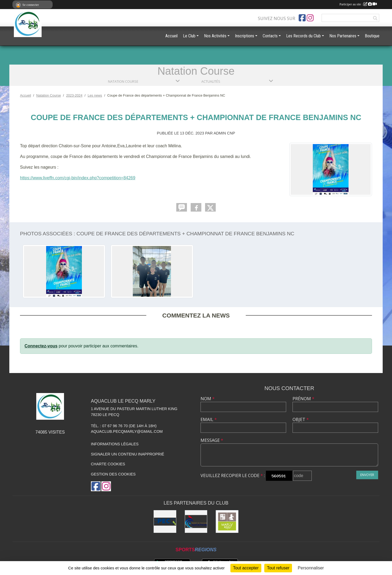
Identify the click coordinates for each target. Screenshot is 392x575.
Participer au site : (358, 4)
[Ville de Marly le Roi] (227, 522)
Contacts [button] (270, 36)
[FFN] (196, 522)
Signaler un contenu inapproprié (128, 454)
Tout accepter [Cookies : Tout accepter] (246, 568)
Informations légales (115, 444)
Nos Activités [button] (215, 36)
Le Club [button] (189, 36)
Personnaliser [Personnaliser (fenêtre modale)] (311, 568)
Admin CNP (224, 133)
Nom (208, 399)
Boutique (372, 36)
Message (212, 440)
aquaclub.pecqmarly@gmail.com (127, 431)
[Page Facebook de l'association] (302, 18)
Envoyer (367, 475)
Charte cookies (108, 464)
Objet (301, 419)
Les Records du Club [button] (303, 36)
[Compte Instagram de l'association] (310, 18)
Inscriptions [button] (245, 36)
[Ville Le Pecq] (165, 522)
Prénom (303, 399)
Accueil (171, 36)
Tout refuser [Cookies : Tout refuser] (278, 568)
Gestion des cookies (113, 474)
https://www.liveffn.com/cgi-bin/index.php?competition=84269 (78, 178)
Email (209, 419)
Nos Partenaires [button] (343, 36)
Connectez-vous (41, 346)
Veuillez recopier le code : (233, 475)
